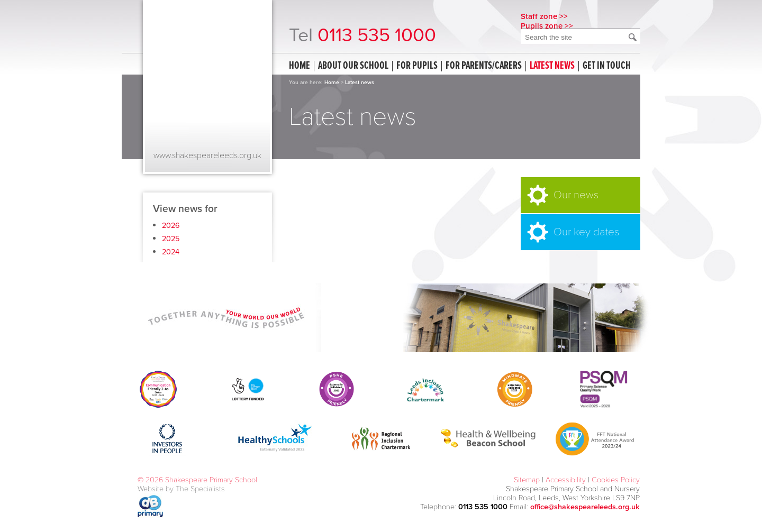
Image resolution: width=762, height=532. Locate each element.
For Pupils (417, 66)
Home (300, 66)
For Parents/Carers (484, 66)
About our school (353, 66)
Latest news (552, 66)
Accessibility (566, 480)
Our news (576, 195)
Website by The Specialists (181, 489)
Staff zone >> (544, 16)
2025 (171, 239)
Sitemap (527, 480)
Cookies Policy (616, 480)
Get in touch (607, 66)
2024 (171, 252)
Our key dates (586, 232)
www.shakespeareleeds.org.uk (207, 155)
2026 (171, 226)
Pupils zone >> (547, 26)
